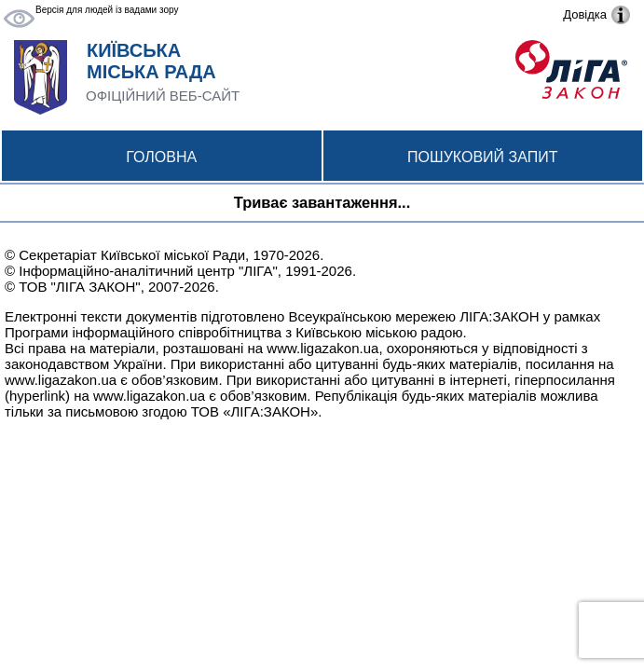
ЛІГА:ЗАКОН (499, 316)
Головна (161, 157)
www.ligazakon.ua (322, 348)
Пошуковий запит (482, 157)
